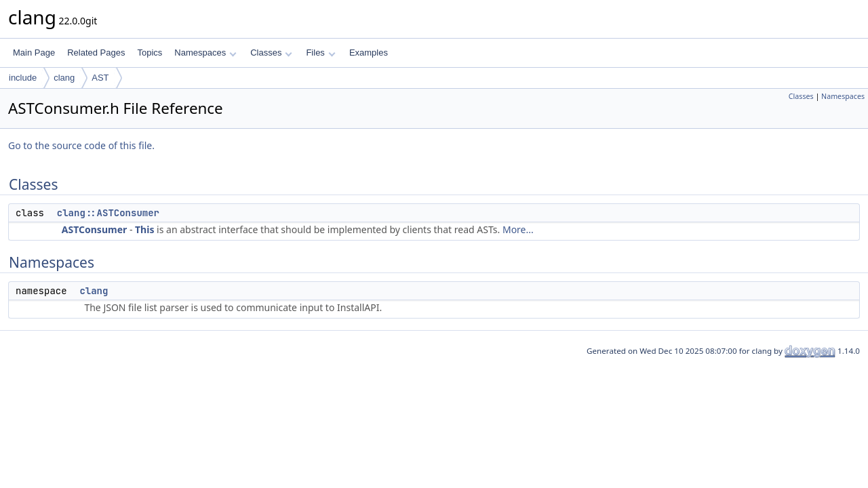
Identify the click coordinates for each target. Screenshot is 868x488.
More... (518, 229)
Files (320, 53)
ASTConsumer (94, 229)
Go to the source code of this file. (81, 145)
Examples (369, 53)
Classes (271, 53)
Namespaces (205, 53)
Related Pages (96, 53)
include (23, 78)
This (144, 229)
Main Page (34, 53)
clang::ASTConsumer (108, 213)
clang (64, 78)
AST (100, 78)
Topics (150, 53)
